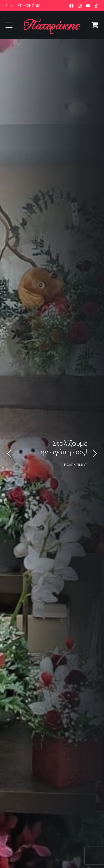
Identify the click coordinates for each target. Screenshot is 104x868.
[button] (9, 454)
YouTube (88, 6)
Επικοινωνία (29, 6)
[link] (52, 454)
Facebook (71, 6)
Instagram (80, 6)
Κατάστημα (95, 25)
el (8, 6)
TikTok (96, 6)
